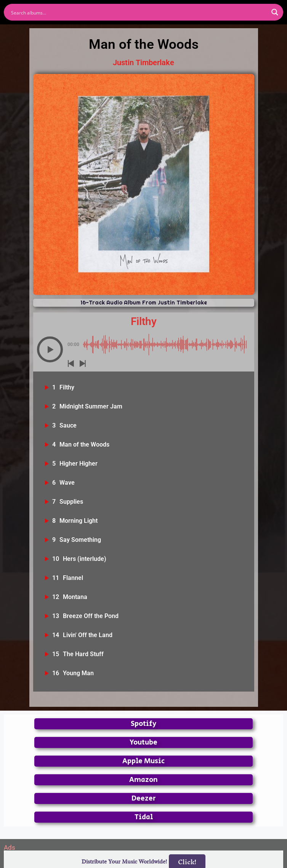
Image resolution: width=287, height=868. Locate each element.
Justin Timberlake (143, 62)
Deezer (144, 798)
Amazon (143, 780)
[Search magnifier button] (275, 12)
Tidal (144, 817)
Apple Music (143, 761)
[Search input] (139, 12)
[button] (50, 349)
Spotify (143, 724)
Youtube (143, 742)
